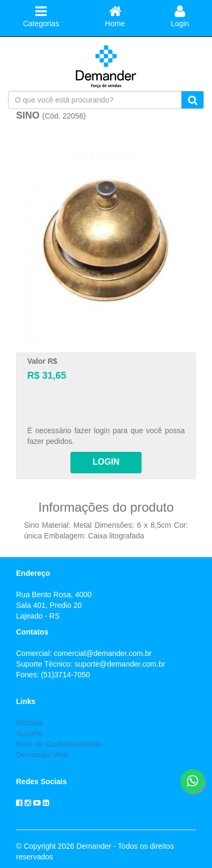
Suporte (29, 733)
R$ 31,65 (47, 376)
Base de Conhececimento (59, 744)
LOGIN (106, 462)
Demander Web (42, 755)
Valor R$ (42, 361)
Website (29, 723)
